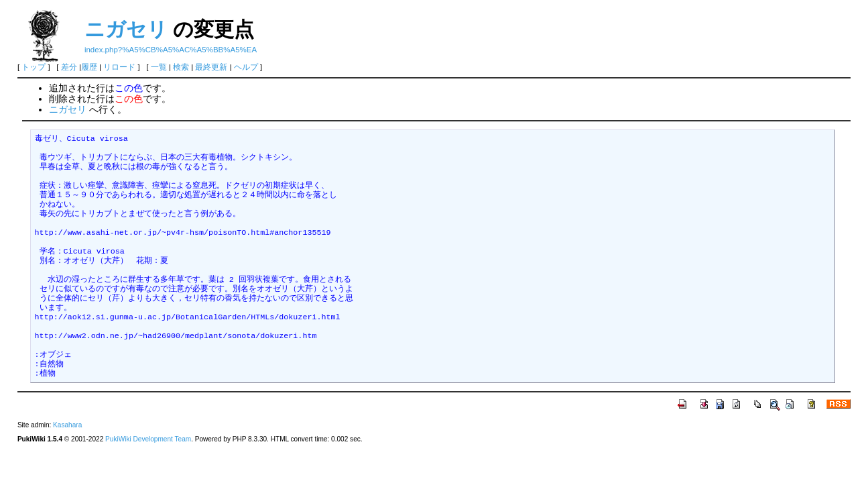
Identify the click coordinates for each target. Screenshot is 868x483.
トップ (34, 67)
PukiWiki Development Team (148, 439)
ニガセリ (126, 29)
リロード (119, 67)
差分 (69, 67)
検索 (181, 67)
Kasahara (67, 425)
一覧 (159, 67)
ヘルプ (246, 67)
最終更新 (211, 67)
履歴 (89, 67)
